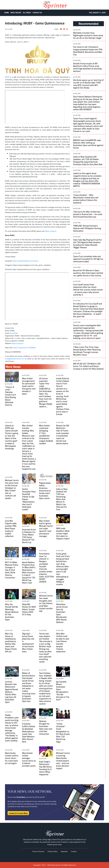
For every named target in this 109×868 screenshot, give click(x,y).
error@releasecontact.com (15, 359)
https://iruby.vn (51, 231)
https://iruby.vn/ (18, 343)
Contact (74, 851)
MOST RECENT (16, 13)
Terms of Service (38, 851)
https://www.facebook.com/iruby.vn (26, 261)
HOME (7, 13)
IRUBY (7, 77)
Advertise (64, 851)
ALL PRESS (27, 13)
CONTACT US (37, 13)
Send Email (14, 333)
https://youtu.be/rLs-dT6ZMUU (24, 348)
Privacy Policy (53, 851)
